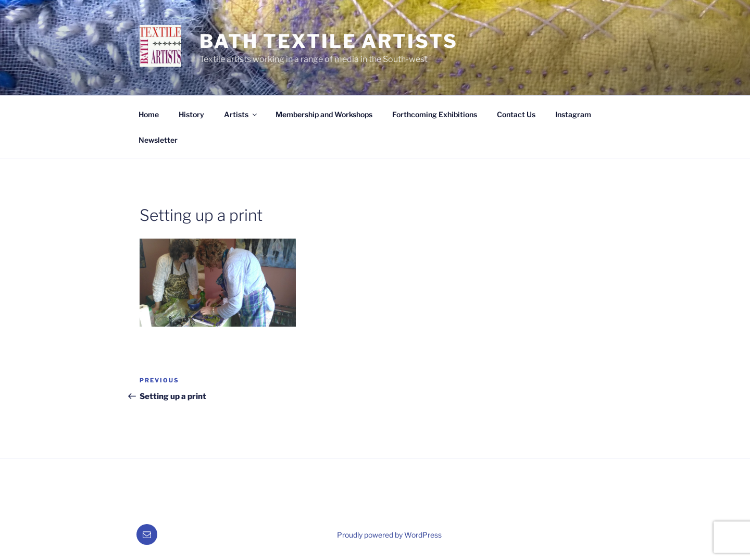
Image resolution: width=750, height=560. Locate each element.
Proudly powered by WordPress (389, 535)
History (191, 114)
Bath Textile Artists (329, 41)
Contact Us (516, 114)
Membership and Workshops (324, 114)
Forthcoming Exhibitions (435, 114)
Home (149, 114)
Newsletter (158, 140)
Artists (241, 114)
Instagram (573, 114)
